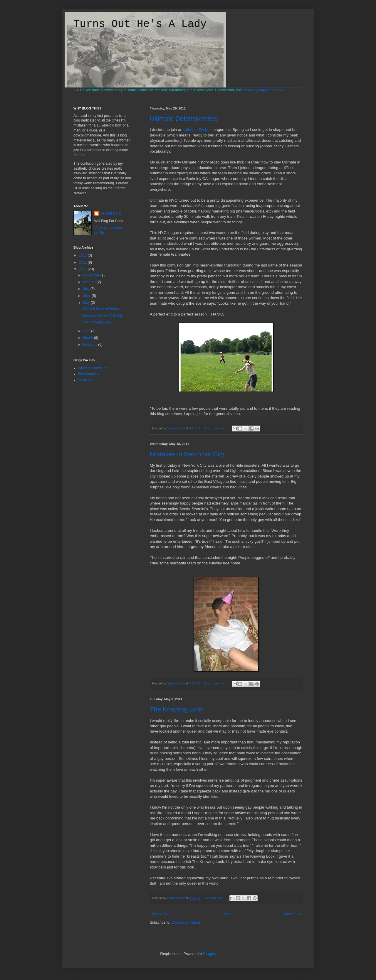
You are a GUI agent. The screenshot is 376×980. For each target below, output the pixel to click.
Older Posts (292, 914)
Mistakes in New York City (187, 454)
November (92, 275)
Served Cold (110, 213)
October (90, 282)
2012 (83, 262)
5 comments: (214, 898)
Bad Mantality (89, 374)
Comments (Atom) (186, 922)
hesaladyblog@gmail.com (263, 90)
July (87, 289)
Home (227, 914)
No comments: (215, 428)
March (89, 338)
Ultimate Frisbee (197, 130)
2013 (83, 255)
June (87, 296)
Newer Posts (161, 914)
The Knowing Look (177, 709)
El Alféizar (86, 380)
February (91, 345)
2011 (83, 269)
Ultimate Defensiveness (184, 118)
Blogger (209, 954)
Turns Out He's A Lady (140, 24)
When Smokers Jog (93, 368)
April (87, 331)
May (87, 303)
